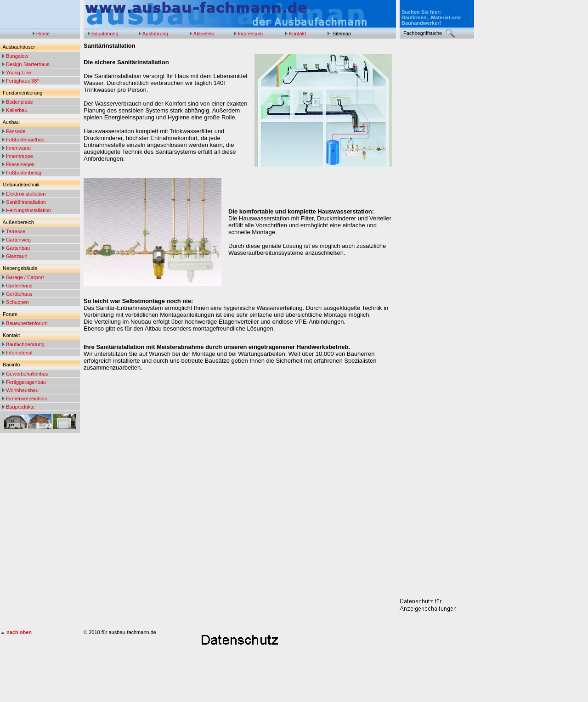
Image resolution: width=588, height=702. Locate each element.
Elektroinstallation (26, 194)
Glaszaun (17, 256)
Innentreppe (20, 156)
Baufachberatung (25, 344)
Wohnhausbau (22, 390)
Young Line (19, 73)
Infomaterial (19, 353)
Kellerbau (17, 110)
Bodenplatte (20, 102)
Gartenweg (18, 240)
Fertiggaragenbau (26, 382)
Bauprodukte (20, 407)
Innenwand (18, 148)
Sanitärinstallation (26, 202)
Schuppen (17, 302)
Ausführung (155, 34)
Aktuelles (204, 34)
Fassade (16, 131)
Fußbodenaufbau (25, 140)
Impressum (250, 34)
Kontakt (297, 34)
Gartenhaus (19, 286)
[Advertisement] (436, 180)
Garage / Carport (25, 277)
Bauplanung (105, 34)
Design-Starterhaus (28, 64)
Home (43, 34)
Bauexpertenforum (27, 323)
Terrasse (16, 231)
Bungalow (17, 56)
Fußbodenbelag (24, 173)
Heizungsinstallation (28, 210)
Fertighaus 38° (23, 81)
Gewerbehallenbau (27, 374)
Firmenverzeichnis (26, 399)
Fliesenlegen (20, 164)
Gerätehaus (19, 294)
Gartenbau (18, 248)
